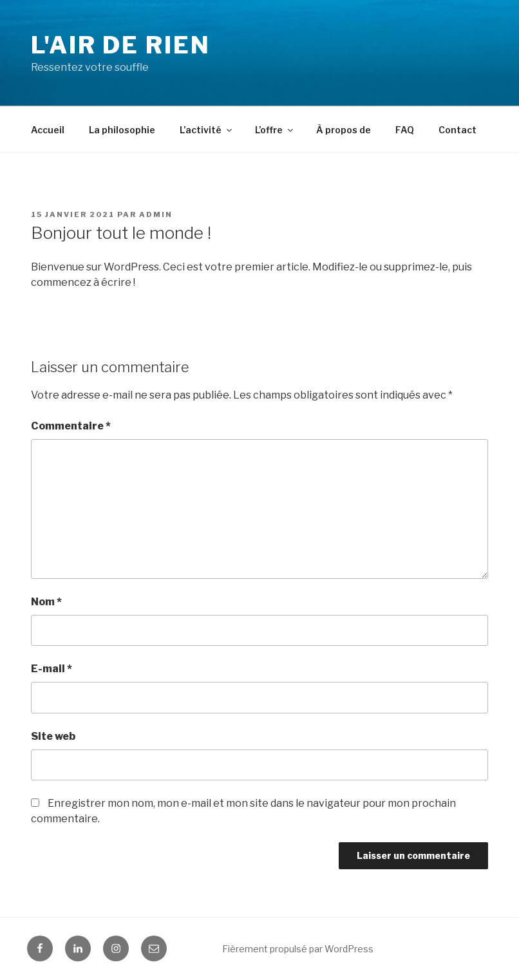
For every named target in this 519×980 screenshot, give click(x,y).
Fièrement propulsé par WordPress (298, 949)
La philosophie (122, 130)
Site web (53, 736)
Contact (458, 130)
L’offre (275, 130)
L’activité (207, 130)
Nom (46, 602)
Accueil (48, 130)
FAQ (405, 130)
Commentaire (71, 426)
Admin (156, 214)
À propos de (344, 130)
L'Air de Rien (120, 45)
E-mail (52, 669)
